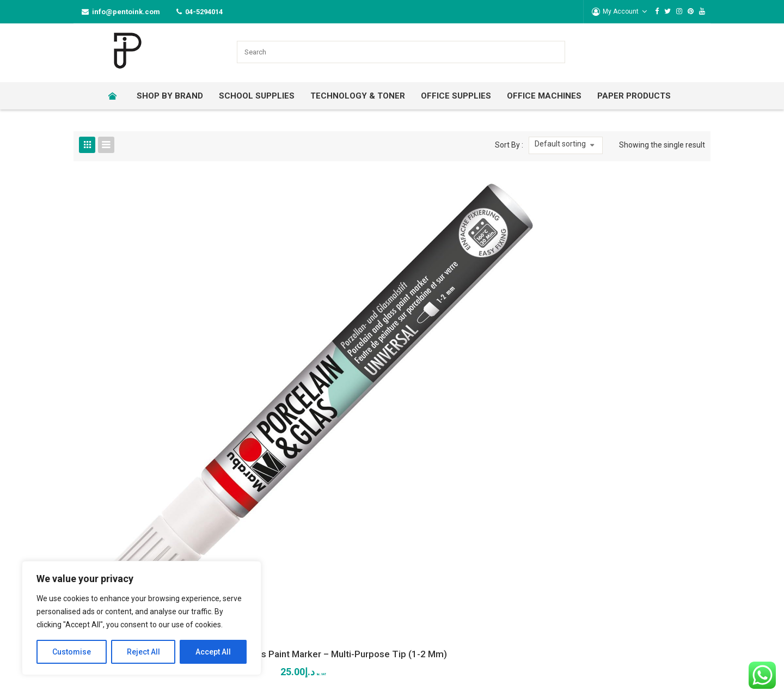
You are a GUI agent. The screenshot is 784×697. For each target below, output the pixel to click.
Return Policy (467, 499)
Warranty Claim (615, 499)
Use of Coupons (617, 518)
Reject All (143, 652)
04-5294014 (204, 12)
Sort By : (509, 145)
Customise (72, 652)
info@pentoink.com (126, 12)
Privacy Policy (468, 536)
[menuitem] (116, 96)
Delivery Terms (615, 536)
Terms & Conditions (478, 518)
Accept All (213, 652)
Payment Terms (617, 555)
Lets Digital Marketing (315, 680)
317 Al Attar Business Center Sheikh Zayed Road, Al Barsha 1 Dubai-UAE (348, 513)
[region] (142, 618)
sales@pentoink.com (340, 562)
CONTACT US (319, 463)
